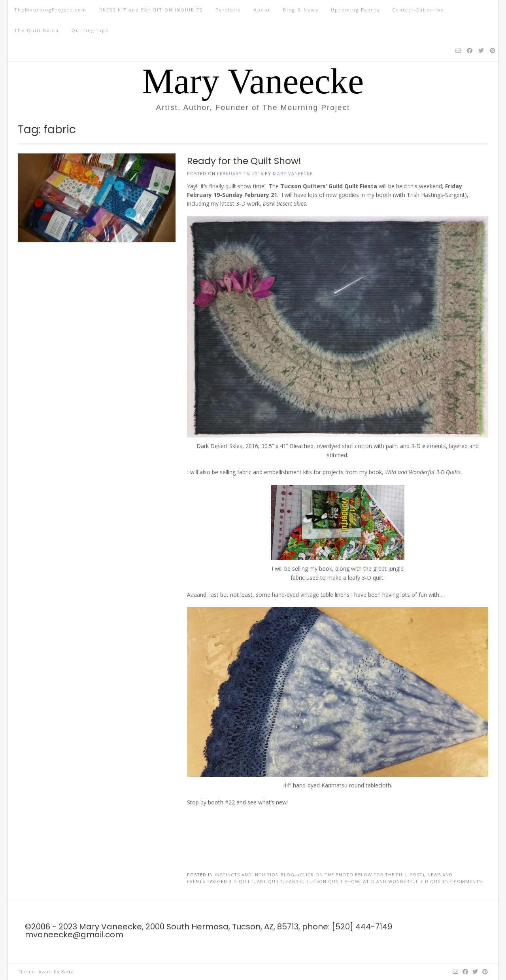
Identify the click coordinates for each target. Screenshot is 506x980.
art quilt (270, 881)
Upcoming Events (355, 10)
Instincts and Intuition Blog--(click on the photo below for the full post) (319, 875)
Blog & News (301, 10)
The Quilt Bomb (37, 30)
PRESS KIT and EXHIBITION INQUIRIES (151, 10)
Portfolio (228, 10)
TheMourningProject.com (50, 10)
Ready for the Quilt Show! (244, 161)
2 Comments (466, 881)
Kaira (68, 971)
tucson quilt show (333, 881)
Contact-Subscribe (418, 10)
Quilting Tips (90, 30)
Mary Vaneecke (253, 81)
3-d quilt (241, 881)
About (262, 10)
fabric (295, 881)
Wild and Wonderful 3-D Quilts (405, 881)
